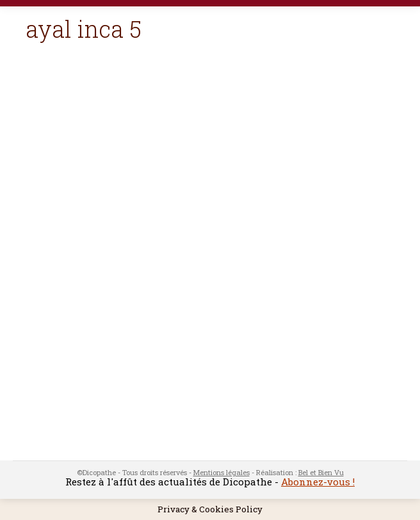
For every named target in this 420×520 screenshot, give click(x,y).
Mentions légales (222, 472)
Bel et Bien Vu (321, 472)
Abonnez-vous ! (318, 482)
